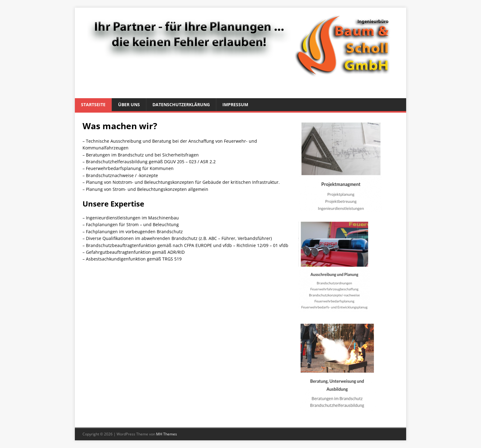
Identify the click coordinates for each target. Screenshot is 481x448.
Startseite (93, 104)
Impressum (235, 104)
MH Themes (167, 434)
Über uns (129, 104)
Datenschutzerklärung (181, 104)
